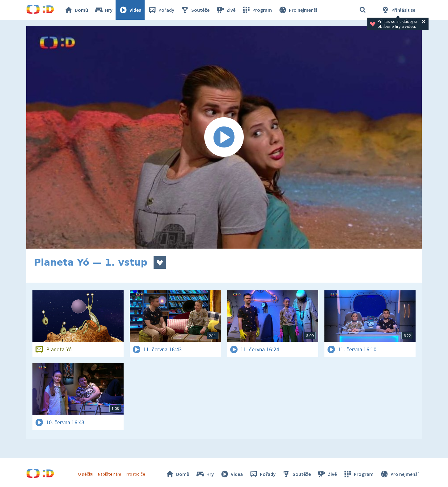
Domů (76, 10)
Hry (103, 10)
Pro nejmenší (298, 10)
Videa (130, 10)
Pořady (161, 10)
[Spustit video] (224, 137)
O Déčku (86, 474)
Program (257, 10)
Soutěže (195, 10)
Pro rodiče (135, 474)
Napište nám (109, 474)
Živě (226, 10)
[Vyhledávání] (363, 10)
